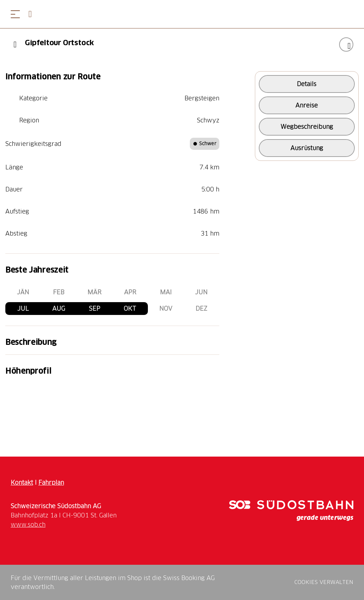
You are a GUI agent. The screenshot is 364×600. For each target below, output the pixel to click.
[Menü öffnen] (15, 14)
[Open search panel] (33, 14)
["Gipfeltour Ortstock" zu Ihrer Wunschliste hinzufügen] (346, 44)
